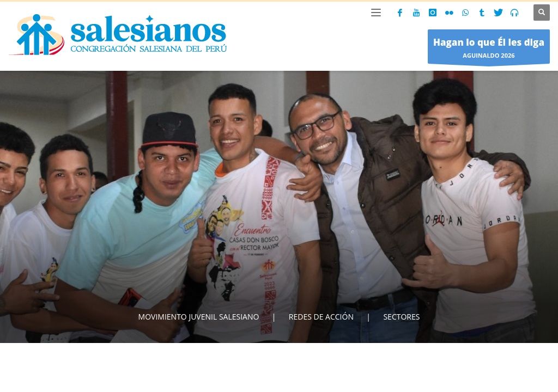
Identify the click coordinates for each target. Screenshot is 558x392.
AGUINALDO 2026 (489, 49)
